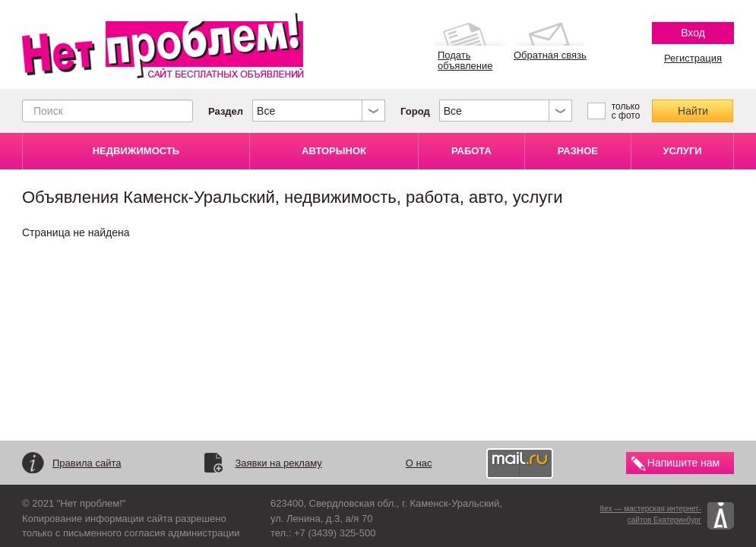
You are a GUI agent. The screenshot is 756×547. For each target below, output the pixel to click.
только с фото (626, 111)
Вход (693, 33)
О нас (419, 463)
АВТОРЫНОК (334, 151)
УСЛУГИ (683, 151)
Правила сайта (87, 463)
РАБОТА (471, 151)
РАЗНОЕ (578, 151)
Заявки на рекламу (278, 463)
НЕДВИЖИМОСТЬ (136, 151)
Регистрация (693, 58)
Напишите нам (683, 463)
